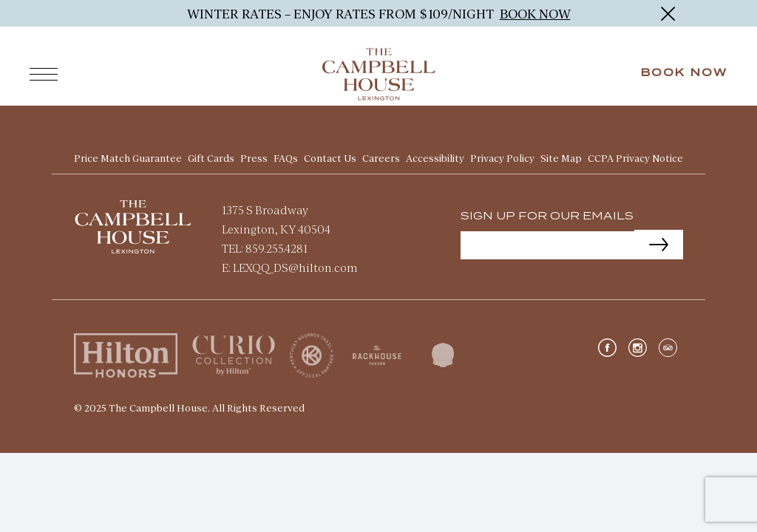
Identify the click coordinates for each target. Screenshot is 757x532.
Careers (381, 157)
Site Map (561, 157)
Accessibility (435, 157)
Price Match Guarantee (128, 157)
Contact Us (330, 157)
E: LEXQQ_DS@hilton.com (290, 266)
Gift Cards (211, 157)
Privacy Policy (502, 157)
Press (254, 157)
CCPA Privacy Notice (635, 157)
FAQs (286, 157)
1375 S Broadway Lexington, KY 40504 (276, 218)
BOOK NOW (535, 13)
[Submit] (659, 243)
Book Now (684, 73)
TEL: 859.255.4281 (265, 246)
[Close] (668, 13)
